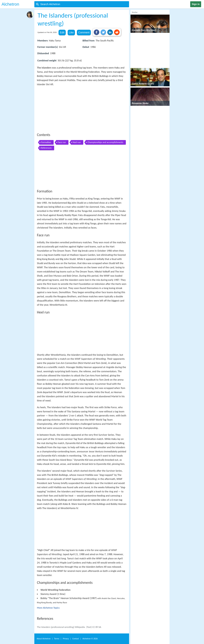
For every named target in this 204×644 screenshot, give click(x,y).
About (44, 639)
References (46, 148)
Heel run (77, 142)
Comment (84, 32)
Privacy (66, 639)
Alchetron (10, 4)
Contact (76, 639)
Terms (57, 639)
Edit (62, 32)
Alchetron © (90, 639)
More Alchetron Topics (48, 608)
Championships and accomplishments (105, 142)
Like (71, 32)
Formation (46, 142)
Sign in (196, 4)
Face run (62, 142)
